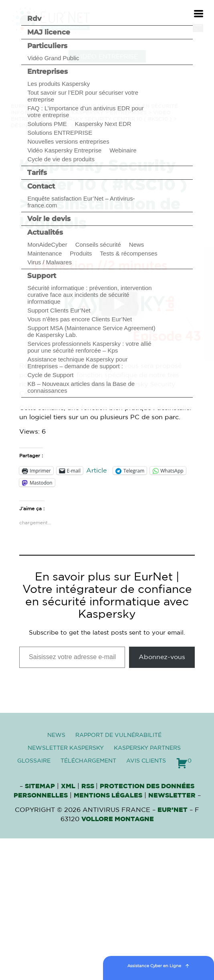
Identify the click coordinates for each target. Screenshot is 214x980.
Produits (81, 253)
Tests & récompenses (128, 253)
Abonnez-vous (162, 657)
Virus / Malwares (49, 262)
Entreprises (47, 71)
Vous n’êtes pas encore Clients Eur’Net (80, 319)
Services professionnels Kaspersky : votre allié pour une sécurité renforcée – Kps (89, 347)
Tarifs (37, 172)
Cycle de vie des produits (61, 159)
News (137, 244)
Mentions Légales (108, 795)
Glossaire (34, 761)
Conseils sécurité (98, 244)
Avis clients (146, 761)
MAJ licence (49, 32)
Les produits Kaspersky (59, 84)
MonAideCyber (47, 244)
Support (42, 276)
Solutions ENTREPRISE (60, 133)
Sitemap (40, 786)
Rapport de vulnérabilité (118, 735)
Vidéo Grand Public (53, 58)
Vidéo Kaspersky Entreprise (64, 150)
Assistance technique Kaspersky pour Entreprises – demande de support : (77, 363)
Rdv (34, 18)
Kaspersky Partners (147, 748)
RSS (89, 786)
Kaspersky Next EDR (103, 124)
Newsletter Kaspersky (66, 748)
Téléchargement (88, 761)
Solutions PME (47, 124)
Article (96, 471)
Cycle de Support (50, 375)
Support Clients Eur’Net (59, 310)
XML (68, 786)
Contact (41, 186)
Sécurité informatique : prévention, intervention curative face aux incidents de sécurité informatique (89, 295)
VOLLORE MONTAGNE (118, 819)
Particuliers (47, 46)
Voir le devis (49, 219)
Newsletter (172, 795)
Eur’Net (173, 810)
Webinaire (123, 150)
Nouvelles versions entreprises (68, 141)
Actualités (45, 232)
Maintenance (44, 253)
